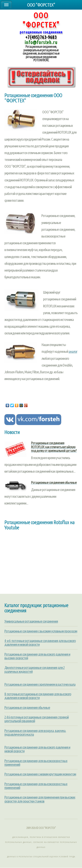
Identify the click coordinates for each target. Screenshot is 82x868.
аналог (73, 351)
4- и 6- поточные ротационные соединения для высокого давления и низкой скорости (40, 642)
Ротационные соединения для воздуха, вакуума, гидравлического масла (35, 732)
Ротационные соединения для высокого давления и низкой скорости (37, 749)
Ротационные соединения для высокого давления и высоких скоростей (37, 656)
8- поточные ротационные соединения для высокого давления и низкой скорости (38, 696)
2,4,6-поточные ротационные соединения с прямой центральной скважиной (37, 719)
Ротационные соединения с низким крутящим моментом (40, 774)
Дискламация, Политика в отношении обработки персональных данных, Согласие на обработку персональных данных (41, 842)
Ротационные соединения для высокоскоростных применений (36, 763)
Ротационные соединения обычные (27, 707)
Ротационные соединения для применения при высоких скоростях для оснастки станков (40, 799)
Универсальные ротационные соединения (31, 621)
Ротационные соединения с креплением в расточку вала (40, 684)
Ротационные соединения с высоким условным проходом (41, 631)
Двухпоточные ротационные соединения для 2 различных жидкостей (34, 669)
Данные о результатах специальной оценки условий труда (41, 857)
